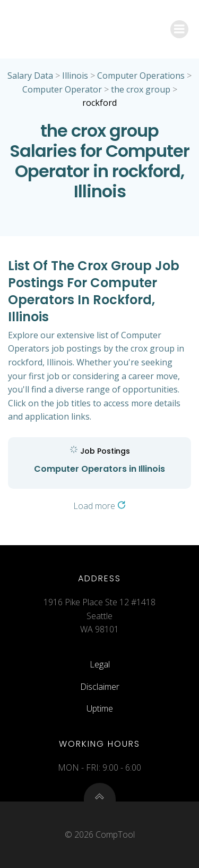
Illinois (75, 76)
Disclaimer (100, 687)
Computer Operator (62, 89)
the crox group (141, 89)
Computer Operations (141, 76)
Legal (100, 664)
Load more (99, 506)
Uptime (100, 708)
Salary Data (30, 76)
